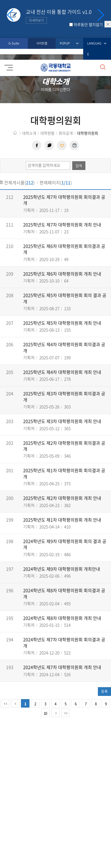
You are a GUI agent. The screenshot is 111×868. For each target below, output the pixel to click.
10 (45, 713)
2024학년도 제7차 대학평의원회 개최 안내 (62, 667)
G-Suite (14, 43)
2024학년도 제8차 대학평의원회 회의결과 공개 (64, 593)
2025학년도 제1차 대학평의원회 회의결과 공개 (64, 473)
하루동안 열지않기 (88, 24)
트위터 (49, 145)
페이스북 (37, 145)
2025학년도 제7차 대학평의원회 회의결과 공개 (64, 200)
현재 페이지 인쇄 (74, 145)
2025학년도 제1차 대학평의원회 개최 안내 (62, 520)
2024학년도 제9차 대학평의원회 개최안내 (62, 569)
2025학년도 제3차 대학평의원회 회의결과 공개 (64, 396)
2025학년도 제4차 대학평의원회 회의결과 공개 (64, 347)
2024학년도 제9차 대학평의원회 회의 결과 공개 (65, 544)
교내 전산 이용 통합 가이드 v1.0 (59, 16)
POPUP (66, 44)
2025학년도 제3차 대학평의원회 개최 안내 (62, 421)
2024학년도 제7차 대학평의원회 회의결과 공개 (64, 642)
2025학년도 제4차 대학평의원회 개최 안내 (62, 372)
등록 (104, 691)
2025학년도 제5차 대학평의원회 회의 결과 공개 (65, 298)
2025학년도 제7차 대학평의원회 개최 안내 (62, 225)
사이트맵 (42, 43)
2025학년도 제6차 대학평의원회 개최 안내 (62, 274)
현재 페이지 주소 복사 (62, 145)
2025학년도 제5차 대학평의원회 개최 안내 (62, 323)
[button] (100, 15)
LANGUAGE (95, 48)
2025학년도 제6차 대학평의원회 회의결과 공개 (64, 249)
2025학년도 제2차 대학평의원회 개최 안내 (62, 498)
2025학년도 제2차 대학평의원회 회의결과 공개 (64, 446)
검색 (79, 165)
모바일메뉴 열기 (8, 66)
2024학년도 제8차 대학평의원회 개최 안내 (62, 618)
